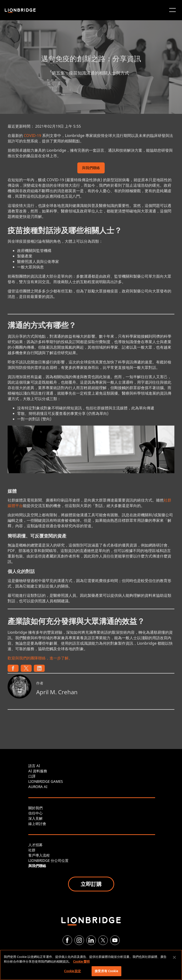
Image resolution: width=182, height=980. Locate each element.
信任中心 (35, 813)
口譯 (32, 776)
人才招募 (35, 845)
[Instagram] (79, 940)
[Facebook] (67, 940)
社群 (32, 850)
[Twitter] (103, 940)
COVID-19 (32, 136)
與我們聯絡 (91, 168)
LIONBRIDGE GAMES (46, 781)
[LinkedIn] (91, 940)
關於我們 (35, 808)
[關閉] (174, 957)
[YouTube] (115, 940)
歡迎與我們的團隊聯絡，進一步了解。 (40, 658)
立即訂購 (91, 884)
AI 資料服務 (38, 771)
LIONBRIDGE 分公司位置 (48, 860)
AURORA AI (38, 787)
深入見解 (35, 818)
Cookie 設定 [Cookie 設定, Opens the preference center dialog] (72, 971)
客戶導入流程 (39, 855)
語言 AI (34, 766)
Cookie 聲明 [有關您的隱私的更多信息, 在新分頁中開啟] (81, 961)
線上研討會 (37, 824)
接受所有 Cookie (106, 971)
